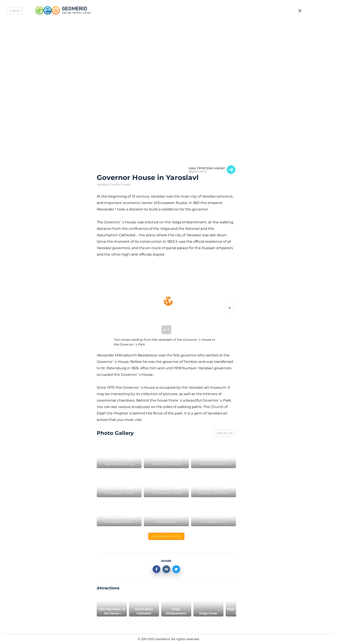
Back (16, 11)
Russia (126, 184)
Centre (116, 184)
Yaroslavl (104, 184)
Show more (166, 536)
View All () (225, 433)
